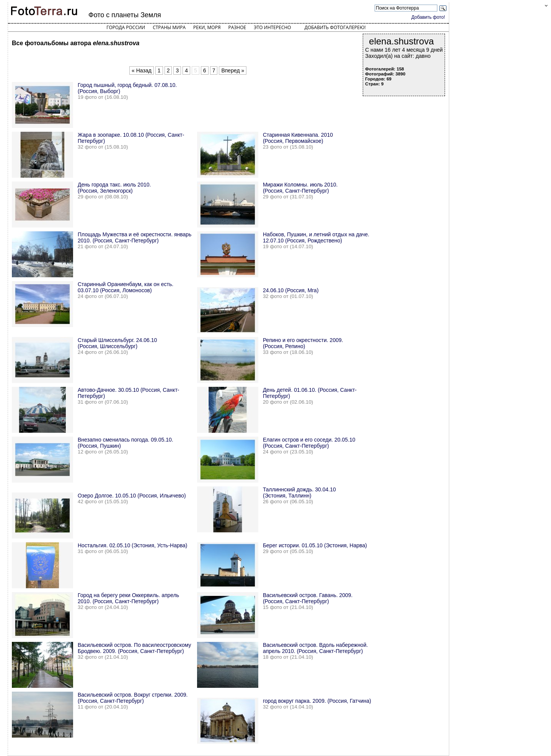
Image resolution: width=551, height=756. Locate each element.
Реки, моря (207, 27)
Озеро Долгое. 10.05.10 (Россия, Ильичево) (132, 496)
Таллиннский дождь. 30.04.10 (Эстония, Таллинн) (299, 493)
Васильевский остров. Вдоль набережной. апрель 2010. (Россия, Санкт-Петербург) (315, 648)
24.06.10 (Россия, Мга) (291, 290)
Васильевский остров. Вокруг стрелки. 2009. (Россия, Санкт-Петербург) (133, 698)
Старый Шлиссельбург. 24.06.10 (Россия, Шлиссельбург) (117, 343)
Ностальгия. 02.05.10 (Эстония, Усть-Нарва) (133, 545)
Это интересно (272, 27)
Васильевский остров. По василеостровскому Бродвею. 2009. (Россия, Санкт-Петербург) (134, 648)
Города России (126, 27)
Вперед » (233, 70)
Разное (237, 27)
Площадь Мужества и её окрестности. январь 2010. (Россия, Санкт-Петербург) (134, 237)
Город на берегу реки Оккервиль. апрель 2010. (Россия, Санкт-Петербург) (128, 598)
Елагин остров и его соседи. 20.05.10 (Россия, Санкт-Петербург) (309, 443)
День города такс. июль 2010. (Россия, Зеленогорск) (114, 188)
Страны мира (169, 27)
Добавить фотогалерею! (335, 27)
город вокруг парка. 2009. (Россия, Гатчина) (317, 701)
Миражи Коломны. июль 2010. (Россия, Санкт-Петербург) (300, 188)
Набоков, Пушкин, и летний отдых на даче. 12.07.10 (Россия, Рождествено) (316, 237)
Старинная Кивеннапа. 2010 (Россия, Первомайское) (298, 138)
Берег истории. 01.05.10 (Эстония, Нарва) (315, 545)
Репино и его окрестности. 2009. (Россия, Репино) (303, 343)
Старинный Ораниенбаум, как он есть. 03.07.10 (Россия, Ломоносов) (126, 287)
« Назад (142, 70)
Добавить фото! (428, 17)
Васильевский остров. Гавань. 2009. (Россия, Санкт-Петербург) (308, 598)
